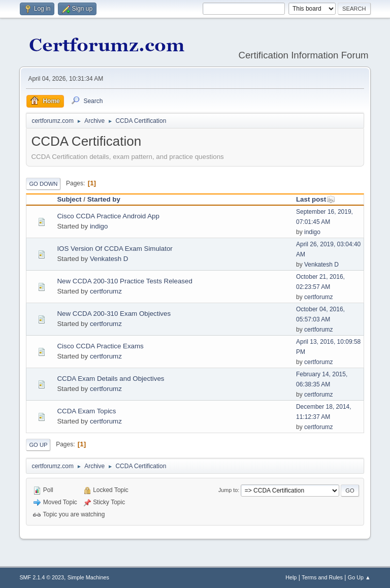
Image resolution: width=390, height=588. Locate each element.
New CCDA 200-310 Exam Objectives (114, 314)
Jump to (228, 490)
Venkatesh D (109, 259)
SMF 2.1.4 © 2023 (42, 577)
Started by (104, 199)
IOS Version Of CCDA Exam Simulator (115, 249)
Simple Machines (88, 577)
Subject (69, 199)
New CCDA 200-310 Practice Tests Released (124, 281)
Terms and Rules (322, 577)
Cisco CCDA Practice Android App (108, 216)
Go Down (43, 184)
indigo (99, 226)
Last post (316, 199)
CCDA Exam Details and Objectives (110, 379)
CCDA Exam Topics (86, 411)
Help (291, 577)
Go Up (38, 445)
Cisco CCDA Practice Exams (100, 346)
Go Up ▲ (359, 577)
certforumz (106, 291)
